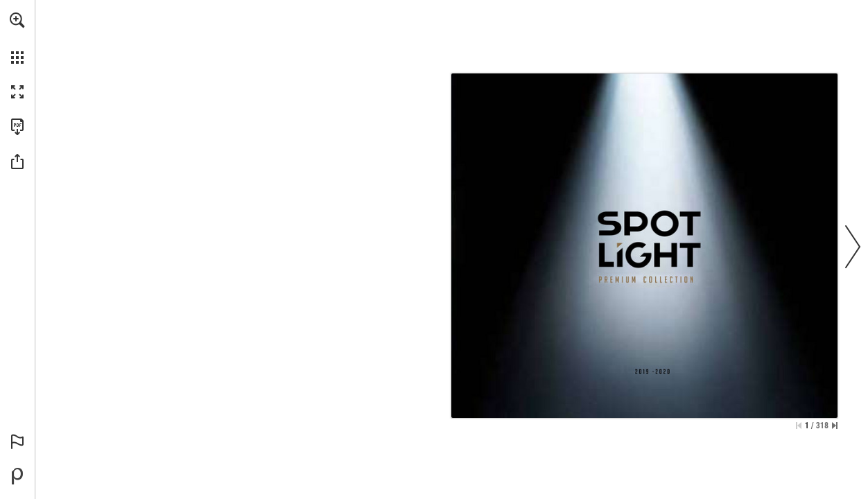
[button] (17, 20)
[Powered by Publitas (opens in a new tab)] (17, 476)
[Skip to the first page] (799, 426)
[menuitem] (17, 38)
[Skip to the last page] (835, 426)
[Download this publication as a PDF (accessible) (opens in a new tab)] (17, 127)
